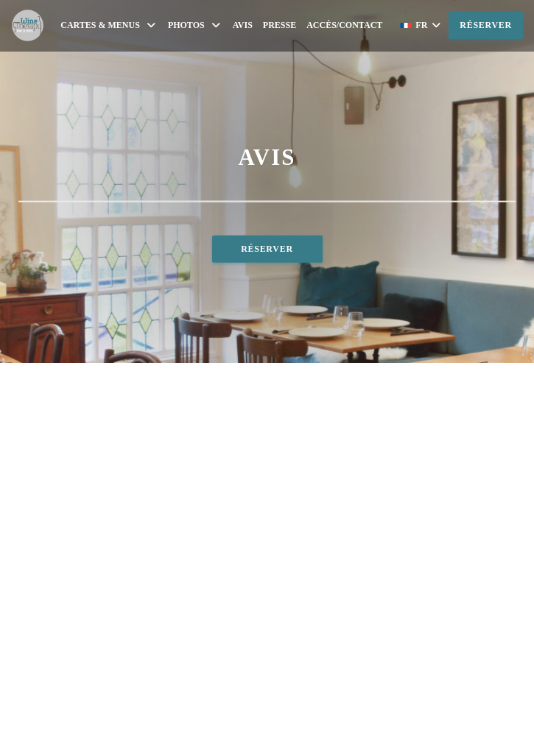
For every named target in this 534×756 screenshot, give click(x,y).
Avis (243, 25)
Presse (280, 25)
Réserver (486, 25)
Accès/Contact (344, 25)
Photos (195, 25)
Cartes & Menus (109, 25)
